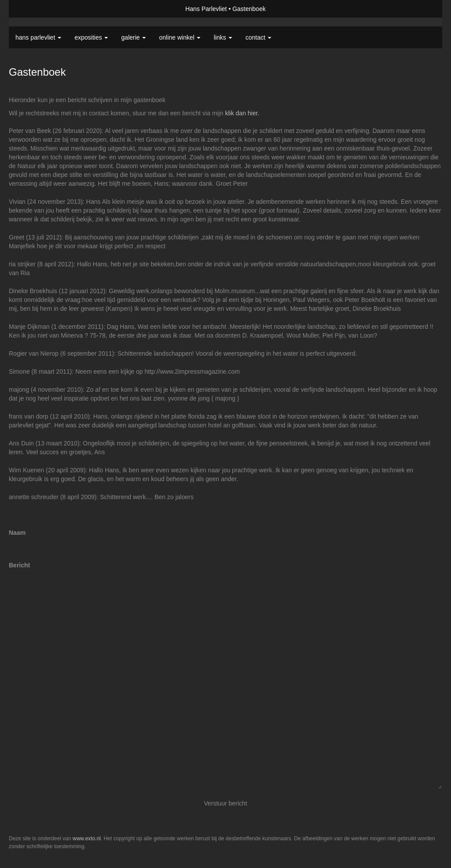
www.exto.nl (87, 839)
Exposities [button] (91, 37)
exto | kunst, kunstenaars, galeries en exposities (34, 9)
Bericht (19, 565)
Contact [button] (258, 37)
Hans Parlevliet (206, 9)
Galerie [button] (133, 37)
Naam (17, 533)
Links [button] (223, 37)
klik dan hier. (242, 113)
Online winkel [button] (180, 37)
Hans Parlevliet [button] (38, 37)
